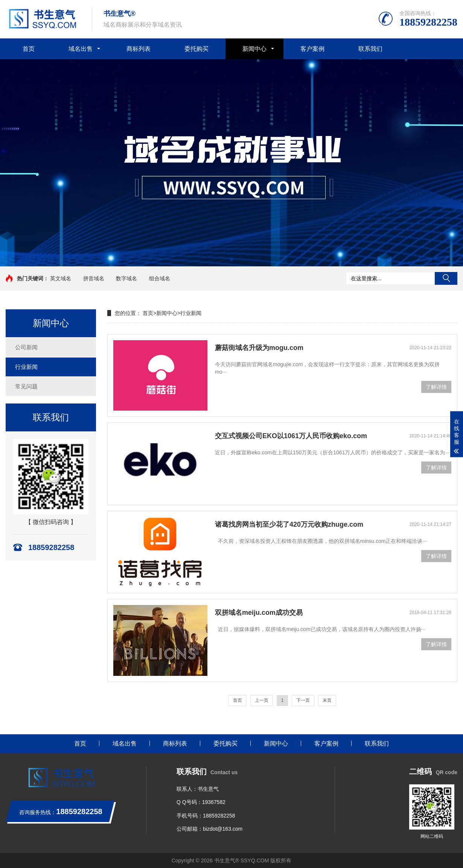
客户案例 (312, 49)
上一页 (262, 700)
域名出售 (81, 49)
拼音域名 (94, 278)
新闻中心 (254, 49)
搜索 (446, 278)
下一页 (303, 700)
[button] (231, 259)
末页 (327, 700)
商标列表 (139, 49)
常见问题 (26, 386)
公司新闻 (26, 347)
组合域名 (160, 278)
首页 (29, 49)
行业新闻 (26, 367)
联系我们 (370, 49)
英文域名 (61, 278)
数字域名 (126, 278)
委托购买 (196, 49)
